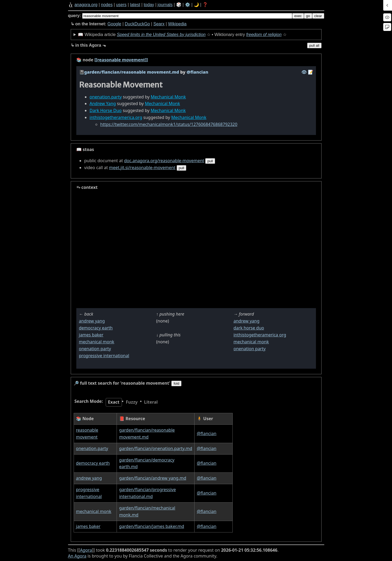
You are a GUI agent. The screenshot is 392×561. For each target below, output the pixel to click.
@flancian (207, 433)
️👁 (304, 72)
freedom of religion (264, 35)
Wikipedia (177, 24)
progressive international (104, 356)
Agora (86, 550)
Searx (159, 24)
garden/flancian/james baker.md (151, 526)
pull (210, 161)
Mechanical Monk (168, 97)
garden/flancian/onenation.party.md (156, 448)
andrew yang (92, 321)
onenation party (95, 349)
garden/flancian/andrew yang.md (153, 478)
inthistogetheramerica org (260, 335)
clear (318, 16)
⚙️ (188, 5)
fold (176, 383)
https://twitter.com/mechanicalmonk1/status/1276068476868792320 (169, 124)
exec (298, 16)
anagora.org (86, 5)
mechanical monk (97, 342)
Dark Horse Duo (106, 110)
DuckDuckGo (137, 24)
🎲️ (179, 5)
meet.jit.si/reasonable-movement (142, 168)
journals (165, 5)
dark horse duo (249, 328)
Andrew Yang (103, 104)
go (308, 16)
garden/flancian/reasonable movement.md (132, 72)
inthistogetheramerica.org (116, 117)
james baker (91, 335)
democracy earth (96, 328)
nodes (107, 5)
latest (135, 5)
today (149, 5)
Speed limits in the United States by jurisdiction (161, 35)
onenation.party (106, 97)
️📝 (311, 72)
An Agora (77, 556)
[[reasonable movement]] (121, 60)
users (121, 5)
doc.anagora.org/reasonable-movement (164, 161)
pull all (314, 45)
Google (114, 24)
